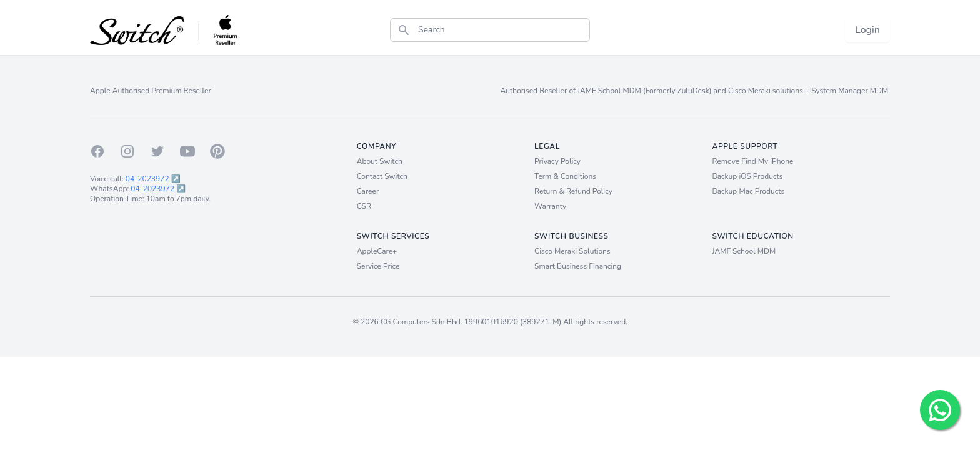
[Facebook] (97, 151)
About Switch (380, 161)
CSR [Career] (364, 206)
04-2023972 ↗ (153, 179)
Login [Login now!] (867, 30)
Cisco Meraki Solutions (572, 251)
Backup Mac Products (749, 191)
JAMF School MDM (744, 251)
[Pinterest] (217, 151)
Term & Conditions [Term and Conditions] (565, 176)
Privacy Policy (557, 161)
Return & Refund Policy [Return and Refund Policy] (573, 191)
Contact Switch (382, 176)
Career (368, 191)
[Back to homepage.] (164, 30)
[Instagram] (127, 151)
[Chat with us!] (940, 410)
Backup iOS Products (748, 176)
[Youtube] (187, 151)
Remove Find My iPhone (753, 161)
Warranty (550, 206)
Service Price (378, 266)
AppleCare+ (377, 251)
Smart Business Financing (578, 266)
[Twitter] (157, 151)
